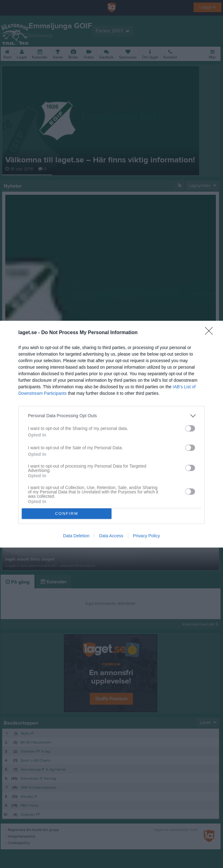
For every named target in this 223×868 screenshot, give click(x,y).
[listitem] (111, 416)
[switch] (190, 428)
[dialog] (111, 434)
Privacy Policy (146, 536)
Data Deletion (76, 536)
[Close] (211, 333)
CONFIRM (67, 513)
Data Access (111, 536)
